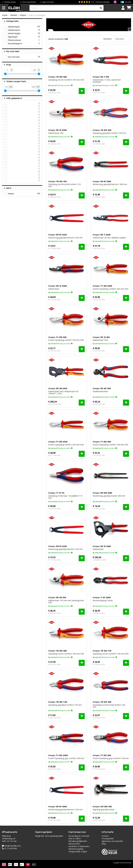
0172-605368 (9, 848)
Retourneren (74, 844)
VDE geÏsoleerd (13, 98)
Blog (104, 844)
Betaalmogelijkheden (78, 841)
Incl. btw (128, 2)
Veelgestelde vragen (78, 851)
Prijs (7, 65)
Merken (14, 15)
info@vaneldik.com (11, 846)
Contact (105, 836)
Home (5, 15)
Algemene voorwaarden (112, 841)
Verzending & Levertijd (79, 836)
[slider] (5, 74)
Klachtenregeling (76, 849)
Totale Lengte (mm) (15, 81)
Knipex (23, 15)
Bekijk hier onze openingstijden (49, 836)
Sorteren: (108, 39)
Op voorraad (12, 51)
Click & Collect (75, 838)
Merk (8, 188)
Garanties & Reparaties (79, 846)
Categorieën (11, 21)
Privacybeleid (108, 838)
